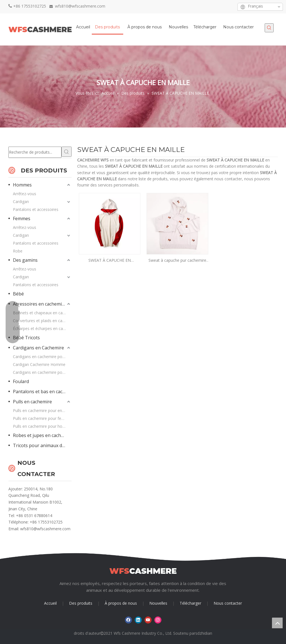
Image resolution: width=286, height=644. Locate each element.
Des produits (81, 603)
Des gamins (25, 260)
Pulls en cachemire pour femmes (42, 418)
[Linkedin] (211, 7)
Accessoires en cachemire (40, 304)
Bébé (18, 294)
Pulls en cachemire (32, 402)
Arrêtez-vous (25, 194)
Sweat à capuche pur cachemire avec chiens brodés (177, 260)
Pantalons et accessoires (36, 209)
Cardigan (21, 202)
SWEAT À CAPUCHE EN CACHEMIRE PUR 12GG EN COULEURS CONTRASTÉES (109, 260)
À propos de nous (121, 603)
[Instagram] (228, 7)
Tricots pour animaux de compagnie (42, 445)
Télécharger (190, 603)
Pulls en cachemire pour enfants (42, 410)
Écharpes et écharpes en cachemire (42, 328)
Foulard (21, 381)
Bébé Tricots (26, 338)
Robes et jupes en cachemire (42, 435)
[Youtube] (219, 7)
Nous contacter (228, 603)
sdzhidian (204, 633)
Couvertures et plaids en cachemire (42, 321)
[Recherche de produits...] (35, 152)
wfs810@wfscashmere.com (45, 529)
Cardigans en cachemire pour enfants (42, 372)
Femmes (22, 219)
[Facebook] (202, 7)
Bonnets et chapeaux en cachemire (42, 313)
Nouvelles (158, 603)
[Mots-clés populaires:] (269, 28)
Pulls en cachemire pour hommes (42, 426)
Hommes (22, 185)
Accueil (50, 603)
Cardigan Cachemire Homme (39, 364)
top (277, 623)
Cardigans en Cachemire (38, 348)
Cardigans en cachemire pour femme (42, 357)
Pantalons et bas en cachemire (42, 392)
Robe (18, 251)
